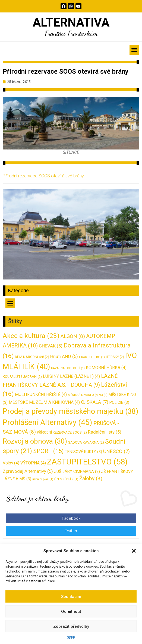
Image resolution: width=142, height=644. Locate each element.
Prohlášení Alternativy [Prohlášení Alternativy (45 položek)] (48, 422)
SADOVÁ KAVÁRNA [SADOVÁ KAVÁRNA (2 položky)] (86, 442)
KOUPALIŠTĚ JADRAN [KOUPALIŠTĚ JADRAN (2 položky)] (22, 377)
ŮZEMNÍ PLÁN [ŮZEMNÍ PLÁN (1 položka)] (66, 479)
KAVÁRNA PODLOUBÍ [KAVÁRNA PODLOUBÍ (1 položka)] (68, 368)
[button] (134, 551)
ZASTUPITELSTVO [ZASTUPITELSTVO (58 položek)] (87, 462)
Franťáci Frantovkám (71, 33)
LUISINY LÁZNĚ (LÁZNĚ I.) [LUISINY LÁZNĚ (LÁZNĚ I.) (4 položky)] (71, 376)
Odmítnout (71, 612)
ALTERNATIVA (71, 22)
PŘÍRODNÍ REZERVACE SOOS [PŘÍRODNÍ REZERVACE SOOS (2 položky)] (62, 432)
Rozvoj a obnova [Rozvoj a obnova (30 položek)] (35, 441)
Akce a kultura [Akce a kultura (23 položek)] (31, 336)
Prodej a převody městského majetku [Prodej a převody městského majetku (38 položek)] (70, 411)
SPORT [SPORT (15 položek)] (48, 451)
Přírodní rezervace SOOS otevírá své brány (43, 176)
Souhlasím (71, 597)
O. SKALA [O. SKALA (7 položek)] (95, 402)
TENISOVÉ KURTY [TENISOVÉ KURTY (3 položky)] (83, 452)
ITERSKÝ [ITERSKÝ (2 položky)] (115, 357)
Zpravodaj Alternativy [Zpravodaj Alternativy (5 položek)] (28, 471)
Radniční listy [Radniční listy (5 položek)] (105, 432)
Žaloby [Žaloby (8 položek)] (91, 478)
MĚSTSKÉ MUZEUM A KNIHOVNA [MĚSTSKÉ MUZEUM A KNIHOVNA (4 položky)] (44, 402)
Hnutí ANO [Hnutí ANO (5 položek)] (64, 356)
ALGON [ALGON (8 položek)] (73, 336)
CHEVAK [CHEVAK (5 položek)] (51, 346)
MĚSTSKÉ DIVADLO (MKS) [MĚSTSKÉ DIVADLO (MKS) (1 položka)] (88, 395)
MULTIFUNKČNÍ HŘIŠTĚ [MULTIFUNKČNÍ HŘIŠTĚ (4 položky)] (41, 394)
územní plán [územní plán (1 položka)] (43, 479)
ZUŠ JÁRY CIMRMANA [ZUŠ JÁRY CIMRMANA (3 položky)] (77, 472)
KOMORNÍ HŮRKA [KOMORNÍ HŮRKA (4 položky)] (106, 368)
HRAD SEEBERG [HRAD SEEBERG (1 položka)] (92, 357)
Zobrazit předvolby (71, 626)
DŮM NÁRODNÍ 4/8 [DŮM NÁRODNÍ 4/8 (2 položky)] (32, 357)
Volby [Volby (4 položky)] (11, 463)
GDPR (71, 638)
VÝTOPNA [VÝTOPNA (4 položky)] (33, 463)
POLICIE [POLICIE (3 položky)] (119, 403)
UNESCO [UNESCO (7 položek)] (116, 451)
